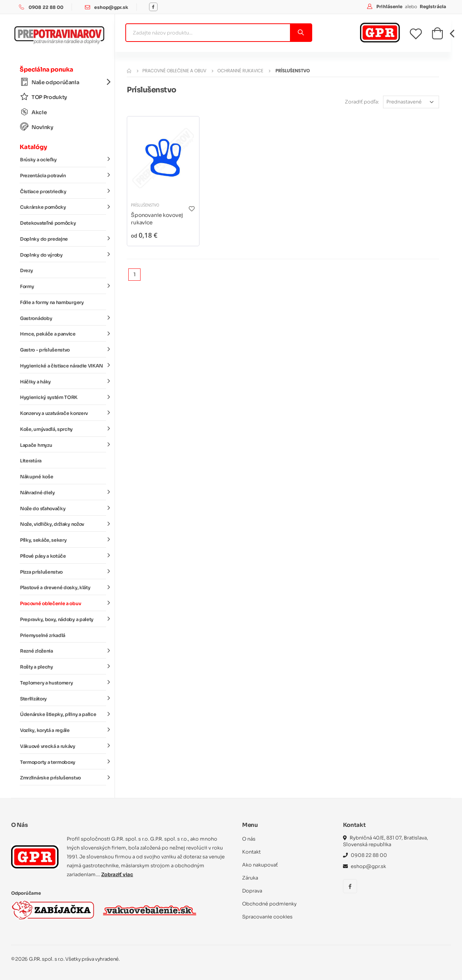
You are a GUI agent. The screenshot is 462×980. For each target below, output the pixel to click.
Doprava (252, 891)
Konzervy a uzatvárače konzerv (63, 413)
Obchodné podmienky (269, 904)
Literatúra (31, 461)
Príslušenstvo (145, 205)
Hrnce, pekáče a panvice (63, 334)
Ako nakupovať (260, 865)
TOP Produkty (44, 97)
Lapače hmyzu (63, 445)
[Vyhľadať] (301, 33)
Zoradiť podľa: (362, 102)
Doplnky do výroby (63, 254)
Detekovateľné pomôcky (48, 223)
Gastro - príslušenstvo (63, 350)
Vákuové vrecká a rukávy (63, 746)
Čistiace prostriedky (63, 191)
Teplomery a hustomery (63, 683)
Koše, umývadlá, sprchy (63, 429)
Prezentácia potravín (63, 175)
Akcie (33, 112)
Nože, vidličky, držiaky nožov (63, 524)
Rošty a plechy (63, 667)
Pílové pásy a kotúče (63, 556)
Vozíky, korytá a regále (63, 730)
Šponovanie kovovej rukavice (157, 219)
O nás (249, 839)
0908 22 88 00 (46, 7)
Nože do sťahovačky (63, 508)
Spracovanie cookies (267, 917)
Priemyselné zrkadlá (43, 636)
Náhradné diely (63, 492)
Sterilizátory (63, 698)
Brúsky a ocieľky (63, 159)
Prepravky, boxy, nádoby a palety (63, 619)
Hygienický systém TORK (63, 397)
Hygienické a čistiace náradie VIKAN (63, 366)
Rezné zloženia (63, 651)
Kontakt (251, 852)
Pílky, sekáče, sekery (63, 540)
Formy (63, 286)
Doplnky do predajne (63, 239)
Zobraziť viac (117, 875)
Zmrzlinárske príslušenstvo (63, 778)
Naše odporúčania (63, 82)
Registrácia (433, 6)
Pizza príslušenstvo (63, 571)
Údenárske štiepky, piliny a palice (63, 714)
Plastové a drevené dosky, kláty (63, 587)
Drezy (26, 271)
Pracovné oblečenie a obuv (63, 603)
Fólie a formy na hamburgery (52, 303)
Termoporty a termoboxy (63, 762)
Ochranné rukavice (240, 71)
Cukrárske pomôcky (63, 207)
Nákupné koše (37, 477)
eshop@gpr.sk (111, 7)
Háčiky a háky (63, 381)
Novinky (37, 127)
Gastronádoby (63, 318)
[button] (437, 36)
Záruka (250, 878)
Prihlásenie (390, 6)
